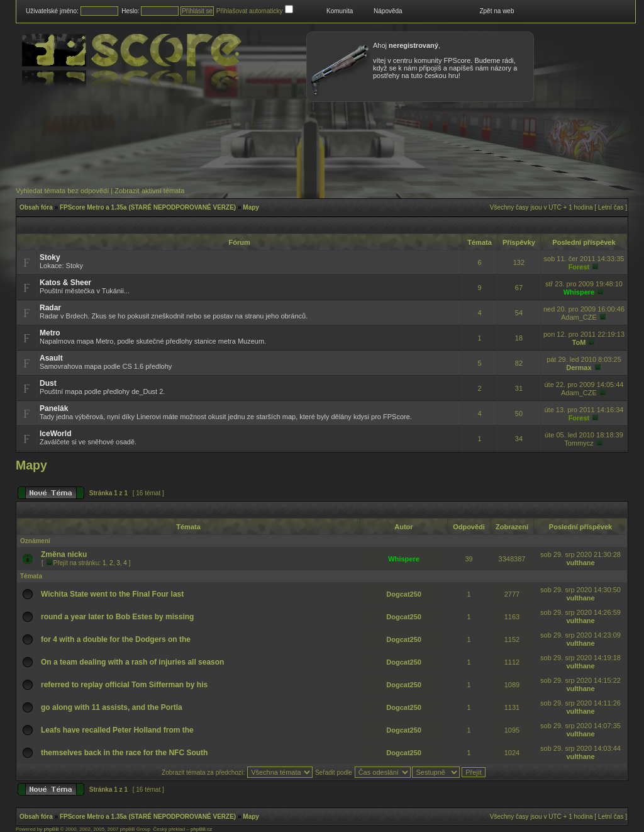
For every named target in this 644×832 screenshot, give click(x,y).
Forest (579, 267)
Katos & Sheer (65, 283)
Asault (51, 358)
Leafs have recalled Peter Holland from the (117, 730)
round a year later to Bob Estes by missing (117, 617)
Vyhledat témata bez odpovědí (62, 191)
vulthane (580, 563)
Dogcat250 (404, 594)
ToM (579, 342)
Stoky (50, 257)
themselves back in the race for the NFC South (124, 753)
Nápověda (388, 11)
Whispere (579, 292)
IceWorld (55, 434)
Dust (48, 383)
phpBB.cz (201, 829)
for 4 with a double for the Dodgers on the (116, 639)
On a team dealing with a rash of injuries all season (132, 662)
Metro (50, 333)
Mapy (251, 207)
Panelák (54, 408)
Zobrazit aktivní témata (149, 191)
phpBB (51, 829)
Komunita (340, 11)
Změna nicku (64, 554)
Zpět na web (497, 11)
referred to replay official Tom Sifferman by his (124, 685)
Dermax (579, 368)
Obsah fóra (36, 207)
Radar (50, 308)
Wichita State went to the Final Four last (112, 594)
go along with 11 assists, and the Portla (112, 707)
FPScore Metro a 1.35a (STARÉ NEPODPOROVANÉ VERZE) (148, 207)
